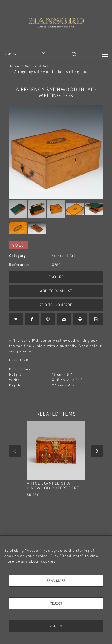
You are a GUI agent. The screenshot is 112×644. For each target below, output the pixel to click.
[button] (74, 54)
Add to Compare (56, 305)
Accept (56, 626)
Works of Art (37, 66)
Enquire (56, 277)
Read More (56, 581)
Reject (56, 603)
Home (14, 66)
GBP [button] (8, 54)
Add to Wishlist (56, 291)
